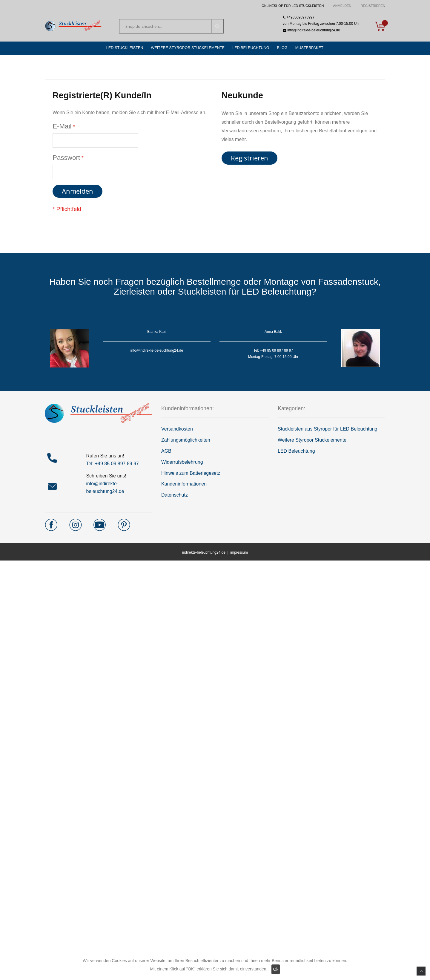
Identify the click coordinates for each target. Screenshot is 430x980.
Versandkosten (177, 430)
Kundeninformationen (184, 485)
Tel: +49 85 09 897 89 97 (112, 465)
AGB (166, 452)
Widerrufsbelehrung (182, 463)
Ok (276, 969)
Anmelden (342, 6)
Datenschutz (175, 496)
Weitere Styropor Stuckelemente (312, 441)
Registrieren (373, 6)
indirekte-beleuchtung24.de (204, 554)
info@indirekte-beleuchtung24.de (311, 30)
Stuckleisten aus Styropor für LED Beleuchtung (328, 430)
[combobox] (171, 27)
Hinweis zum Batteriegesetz (191, 474)
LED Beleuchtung (296, 452)
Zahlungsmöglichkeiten (186, 441)
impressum (239, 554)
